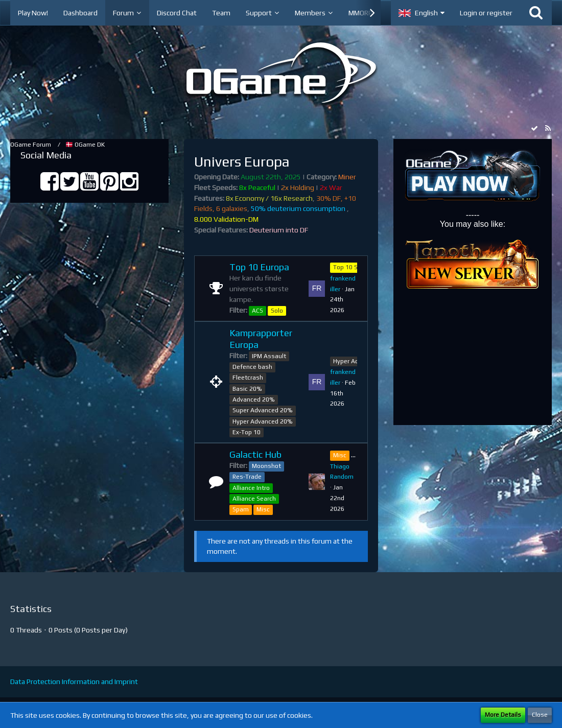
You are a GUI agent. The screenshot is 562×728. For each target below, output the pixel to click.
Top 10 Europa (259, 267)
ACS (257, 311)
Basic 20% (247, 389)
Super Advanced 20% (263, 410)
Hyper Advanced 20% (263, 421)
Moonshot (266, 466)
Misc (263, 509)
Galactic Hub (255, 454)
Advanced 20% (254, 400)
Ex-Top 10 (247, 432)
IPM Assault (269, 356)
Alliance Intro (251, 488)
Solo (277, 311)
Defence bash (252, 367)
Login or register (486, 13)
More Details (503, 715)
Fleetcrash (248, 378)
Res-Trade (247, 477)
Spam (241, 509)
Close (540, 715)
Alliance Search (254, 499)
